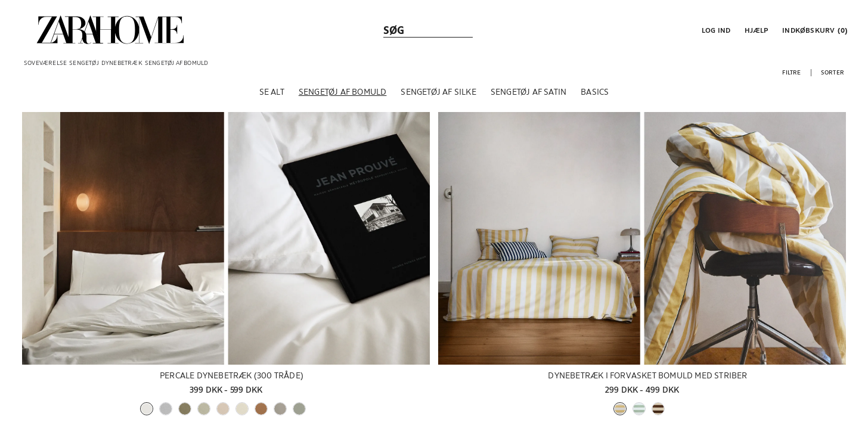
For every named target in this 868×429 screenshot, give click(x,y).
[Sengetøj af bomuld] (343, 95)
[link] (110, 30)
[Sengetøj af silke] (438, 95)
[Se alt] (272, 95)
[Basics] (595, 95)
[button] (715, 30)
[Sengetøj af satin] (528, 95)
